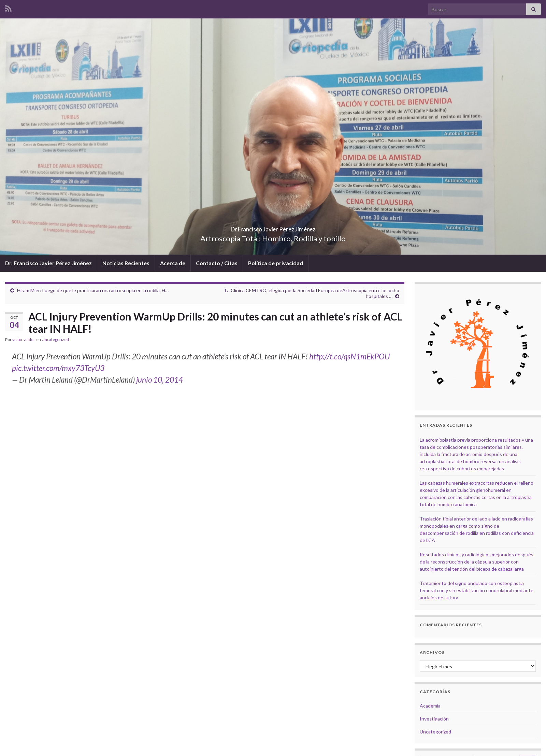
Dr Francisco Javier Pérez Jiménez (273, 227)
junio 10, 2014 (160, 380)
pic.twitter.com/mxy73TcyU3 (58, 368)
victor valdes (24, 339)
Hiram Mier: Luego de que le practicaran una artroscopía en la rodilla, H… (93, 290)
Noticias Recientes (126, 263)
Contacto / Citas (217, 263)
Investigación (434, 719)
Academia (430, 706)
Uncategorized (55, 339)
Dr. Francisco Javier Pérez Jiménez (48, 263)
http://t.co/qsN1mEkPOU (349, 356)
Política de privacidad (276, 263)
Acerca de (173, 263)
